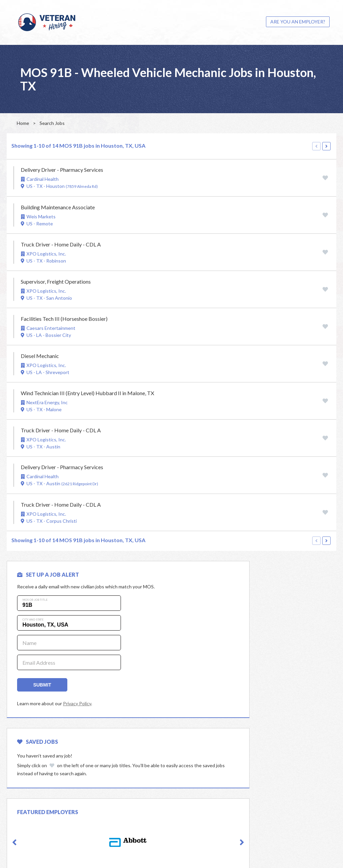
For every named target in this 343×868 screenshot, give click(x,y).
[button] (14, 772)
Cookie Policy (269, 854)
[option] (87, 772)
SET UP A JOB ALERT (48, 574)
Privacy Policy (77, 703)
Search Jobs (52, 123)
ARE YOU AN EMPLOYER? (298, 22)
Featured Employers (48, 742)
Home (23, 123)
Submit (42, 685)
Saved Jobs (202, 574)
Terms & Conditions (232, 854)
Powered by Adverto (307, 854)
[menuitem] (298, 22)
